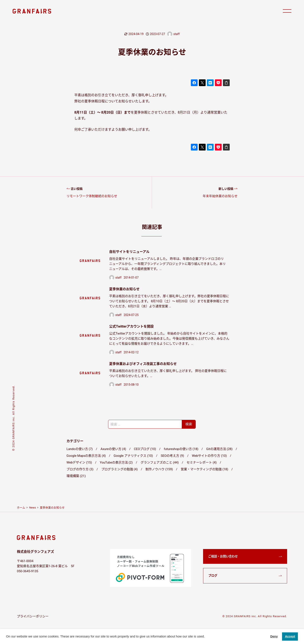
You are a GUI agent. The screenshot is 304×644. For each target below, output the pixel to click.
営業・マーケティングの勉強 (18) (204, 469)
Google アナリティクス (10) (133, 456)
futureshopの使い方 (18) (181, 449)
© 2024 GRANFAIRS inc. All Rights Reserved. (255, 616)
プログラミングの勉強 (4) (120, 469)
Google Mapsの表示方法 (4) (86, 456)
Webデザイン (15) (79, 462)
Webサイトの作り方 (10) (209, 456)
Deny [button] (274, 636)
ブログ (213, 576)
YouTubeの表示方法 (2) (116, 462)
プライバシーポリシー (33, 616)
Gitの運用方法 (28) (219, 449)
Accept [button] (290, 636)
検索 (189, 424)
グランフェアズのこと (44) (160, 462)
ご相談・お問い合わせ (223, 556)
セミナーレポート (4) (202, 462)
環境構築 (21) (76, 476)
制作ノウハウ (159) (159, 469)
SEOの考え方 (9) (172, 456)
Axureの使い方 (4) (113, 449)
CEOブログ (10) (145, 449)
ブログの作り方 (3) (80, 469)
